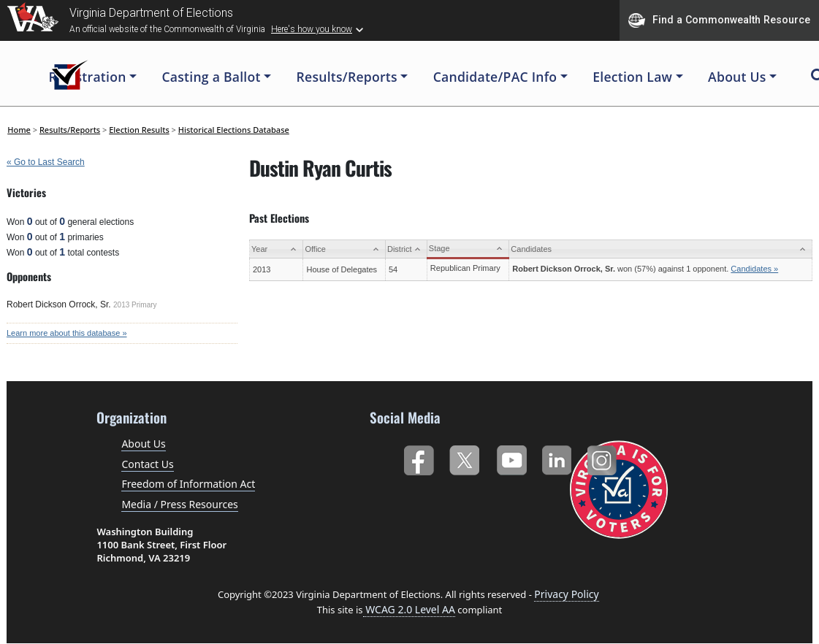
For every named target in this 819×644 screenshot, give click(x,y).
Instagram (604, 457)
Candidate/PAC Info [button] (495, 77)
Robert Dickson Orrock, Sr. (59, 304)
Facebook (418, 457)
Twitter (464, 457)
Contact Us (147, 464)
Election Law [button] (632, 77)
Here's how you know (312, 29)
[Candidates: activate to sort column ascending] (661, 249)
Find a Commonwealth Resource (719, 20)
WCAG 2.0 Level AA (409, 609)
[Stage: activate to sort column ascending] (468, 249)
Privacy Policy (566, 594)
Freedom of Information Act (188, 484)
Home (19, 130)
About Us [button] (737, 77)
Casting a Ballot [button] (211, 77)
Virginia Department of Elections (151, 13)
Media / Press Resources (179, 504)
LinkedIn (557, 457)
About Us (143, 444)
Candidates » (754, 269)
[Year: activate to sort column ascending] (277, 249)
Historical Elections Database (234, 130)
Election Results (139, 130)
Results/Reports (70, 130)
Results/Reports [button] (347, 77)
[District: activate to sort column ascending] (406, 249)
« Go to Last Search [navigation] (46, 162)
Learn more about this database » (67, 333)
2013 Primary (135, 305)
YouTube (511, 457)
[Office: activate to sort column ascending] (344, 249)
